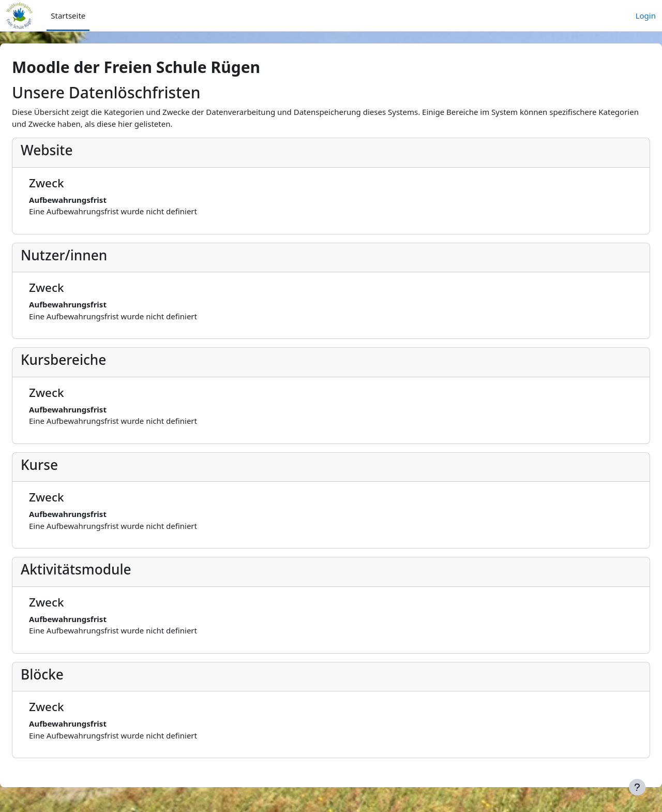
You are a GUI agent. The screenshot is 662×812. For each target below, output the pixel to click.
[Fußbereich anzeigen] (637, 787)
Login (646, 16)
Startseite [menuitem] (68, 16)
